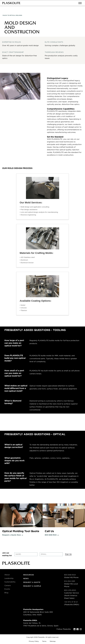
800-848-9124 (70, 575)
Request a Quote (32, 582)
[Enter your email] (51, 554)
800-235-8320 (70, 590)
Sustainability (10, 582)
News (26, 579)
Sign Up (68, 554)
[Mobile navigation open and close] (81, 3)
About (7, 575)
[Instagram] (81, 629)
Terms (44, 641)
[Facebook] (78, 629)
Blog (6, 593)
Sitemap (53, 641)
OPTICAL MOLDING (12, 15)
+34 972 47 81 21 (71, 602)
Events (7, 589)
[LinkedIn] (75, 629)
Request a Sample (32, 586)
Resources (29, 575)
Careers (8, 586)
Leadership (9, 578)
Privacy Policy (34, 641)
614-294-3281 (70, 581)
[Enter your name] (26, 554)
